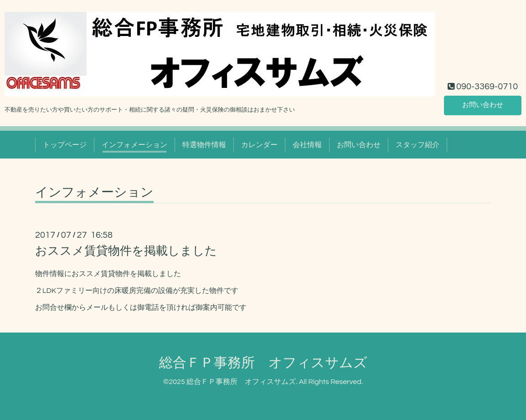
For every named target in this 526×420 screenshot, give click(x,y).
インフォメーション (134, 145)
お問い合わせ (483, 105)
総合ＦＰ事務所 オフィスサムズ (263, 363)
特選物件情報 (204, 145)
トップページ (65, 145)
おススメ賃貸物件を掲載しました (126, 251)
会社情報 (307, 145)
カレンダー (259, 145)
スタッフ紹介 (418, 145)
